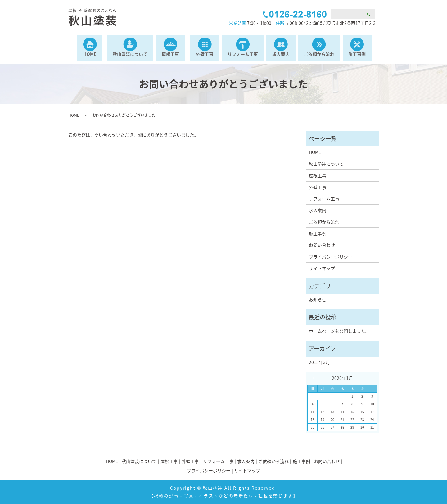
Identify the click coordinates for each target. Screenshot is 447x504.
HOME (89, 57)
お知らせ (318, 299)
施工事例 (358, 57)
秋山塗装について (129, 57)
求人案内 (281, 57)
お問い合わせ (322, 245)
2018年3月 (319, 362)
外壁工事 (204, 57)
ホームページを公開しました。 (339, 331)
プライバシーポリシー (331, 257)
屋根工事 (170, 57)
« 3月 (315, 378)
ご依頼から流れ (320, 57)
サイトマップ (322, 268)
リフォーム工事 (243, 57)
